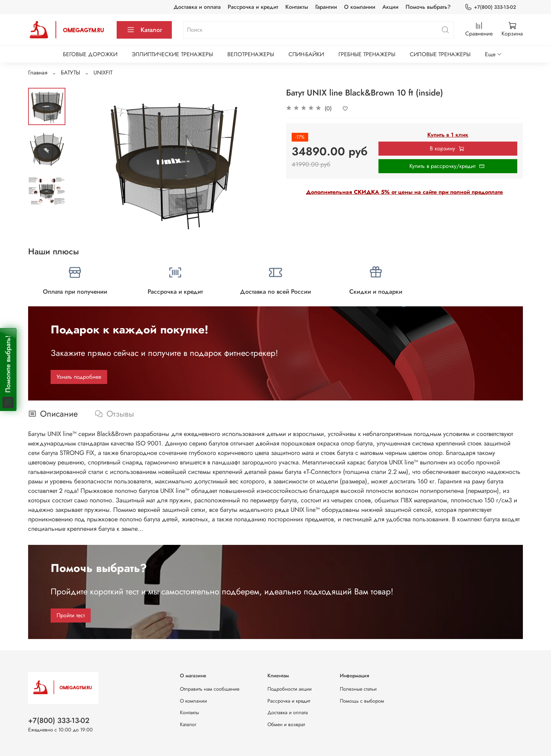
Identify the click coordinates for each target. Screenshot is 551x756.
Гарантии (326, 7)
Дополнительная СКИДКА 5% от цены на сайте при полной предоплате (404, 192)
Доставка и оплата (197, 7)
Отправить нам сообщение (210, 689)
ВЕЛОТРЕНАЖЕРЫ (251, 54)
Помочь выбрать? (428, 7)
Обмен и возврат (286, 724)
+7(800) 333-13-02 (490, 7)
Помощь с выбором (362, 701)
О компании (360, 7)
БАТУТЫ (70, 73)
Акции (390, 7)
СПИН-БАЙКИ (306, 54)
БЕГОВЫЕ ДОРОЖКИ (90, 54)
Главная (38, 73)
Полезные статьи (358, 689)
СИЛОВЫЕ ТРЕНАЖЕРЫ (440, 54)
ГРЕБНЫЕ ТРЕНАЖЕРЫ (367, 54)
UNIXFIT (103, 73)
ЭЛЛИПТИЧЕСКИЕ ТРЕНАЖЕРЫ (172, 54)
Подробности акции (290, 689)
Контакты (297, 7)
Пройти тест (71, 615)
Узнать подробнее (79, 377)
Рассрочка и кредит (253, 7)
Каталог (144, 30)
